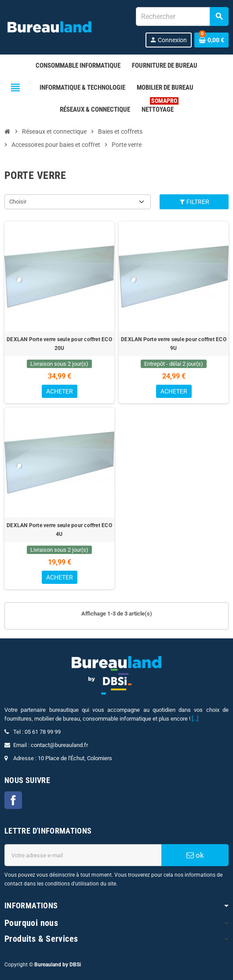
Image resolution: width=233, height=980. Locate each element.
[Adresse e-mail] (83, 855)
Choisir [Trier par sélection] (18, 202)
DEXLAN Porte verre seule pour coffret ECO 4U (59, 530)
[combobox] (182, 16)
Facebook (13, 800)
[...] (195, 719)
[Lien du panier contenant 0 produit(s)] (211, 40)
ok (195, 855)
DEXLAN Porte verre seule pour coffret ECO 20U (59, 344)
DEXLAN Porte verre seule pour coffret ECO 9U (174, 344)
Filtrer (194, 202)
